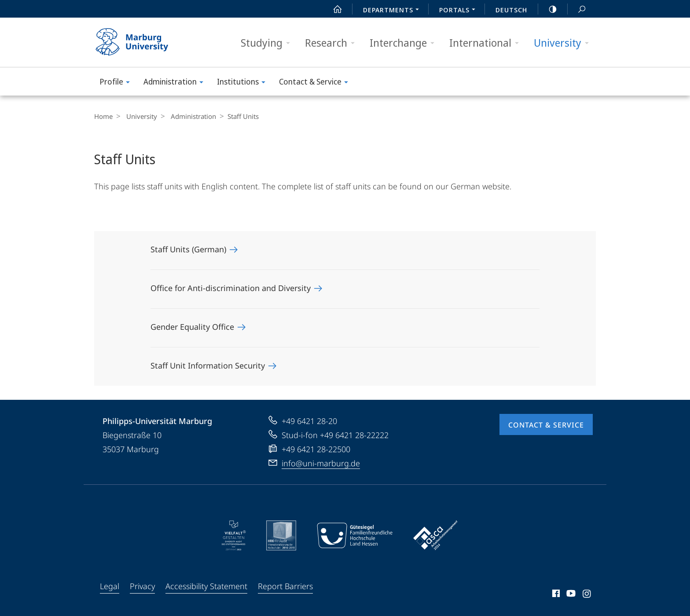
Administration (176, 83)
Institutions (244, 83)
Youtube (570, 595)
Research (333, 43)
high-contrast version (548, 9)
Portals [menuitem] (460, 11)
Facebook (555, 595)
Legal (110, 586)
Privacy (142, 586)
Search (577, 9)
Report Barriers (285, 586)
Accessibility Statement (206, 586)
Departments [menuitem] (393, 11)
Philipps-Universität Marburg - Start (141, 42)
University (564, 43)
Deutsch (511, 10)
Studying (268, 43)
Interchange (405, 43)
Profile (117, 83)
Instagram (587, 595)
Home (103, 116)
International (487, 43)
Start (333, 9)
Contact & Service (316, 83)
